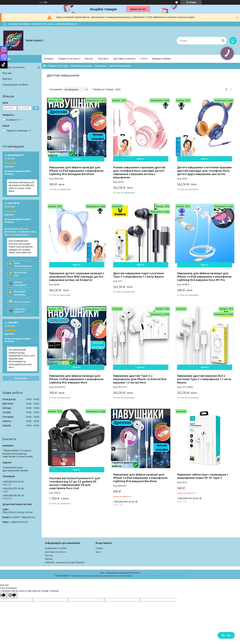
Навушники (100, 66)
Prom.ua (136, 573)
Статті (144, 59)
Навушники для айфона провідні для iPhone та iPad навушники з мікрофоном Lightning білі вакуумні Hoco (76, 379)
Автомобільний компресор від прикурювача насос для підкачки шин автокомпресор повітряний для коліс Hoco (22, 358)
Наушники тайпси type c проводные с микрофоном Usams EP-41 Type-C (203, 476)
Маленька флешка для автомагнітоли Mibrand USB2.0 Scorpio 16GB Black (21, 187)
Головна (49, 59)
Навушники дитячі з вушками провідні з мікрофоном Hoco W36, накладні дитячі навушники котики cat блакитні (77, 277)
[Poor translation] (12, 595)
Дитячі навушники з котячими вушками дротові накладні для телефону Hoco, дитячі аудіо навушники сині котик (204, 171)
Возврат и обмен (162, 59)
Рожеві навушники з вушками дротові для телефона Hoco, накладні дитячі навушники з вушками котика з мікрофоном (139, 172)
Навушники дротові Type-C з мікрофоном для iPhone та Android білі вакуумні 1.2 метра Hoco (140, 379)
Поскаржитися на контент (145, 576)
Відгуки (7, 79)
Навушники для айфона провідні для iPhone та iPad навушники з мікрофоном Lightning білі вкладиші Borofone (76, 171)
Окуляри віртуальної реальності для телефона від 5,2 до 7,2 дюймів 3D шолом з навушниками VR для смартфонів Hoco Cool (75, 483)
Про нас (89, 59)
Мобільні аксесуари (81, 66)
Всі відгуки (21, 378)
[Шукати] (223, 41)
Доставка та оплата (124, 59)
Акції (98, 552)
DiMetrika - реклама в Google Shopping (65, 562)
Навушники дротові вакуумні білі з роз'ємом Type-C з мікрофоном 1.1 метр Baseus (204, 379)
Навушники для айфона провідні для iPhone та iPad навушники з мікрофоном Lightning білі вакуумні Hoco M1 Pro (204, 277)
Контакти (103, 59)
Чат (226, 635)
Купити (77, 159)
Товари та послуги (68, 59)
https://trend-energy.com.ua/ (18, 512)
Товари (99, 548)
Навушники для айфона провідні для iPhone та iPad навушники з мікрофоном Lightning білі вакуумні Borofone (140, 478)
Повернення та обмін (15, 85)
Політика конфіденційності (172, 576)
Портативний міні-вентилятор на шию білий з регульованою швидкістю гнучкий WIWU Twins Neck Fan (21, 247)
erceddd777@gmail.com (22, 517)
